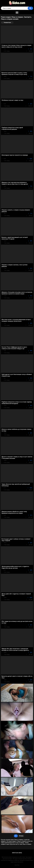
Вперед (21, 836)
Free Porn (17, 865)
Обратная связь (17, 853)
